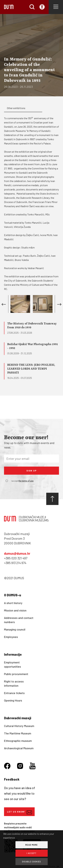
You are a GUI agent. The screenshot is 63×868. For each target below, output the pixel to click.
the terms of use (26, 481)
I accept (22, 481)
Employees (11, 637)
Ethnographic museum (18, 741)
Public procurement (16, 674)
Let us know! (19, 812)
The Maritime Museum (18, 733)
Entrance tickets (14, 693)
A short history (13, 603)
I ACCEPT (31, 853)
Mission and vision (15, 610)
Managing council (15, 629)
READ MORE (31, 845)
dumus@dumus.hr (17, 553)
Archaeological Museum (19, 748)
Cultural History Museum (19, 726)
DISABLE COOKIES (31, 862)
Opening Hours (13, 700)
